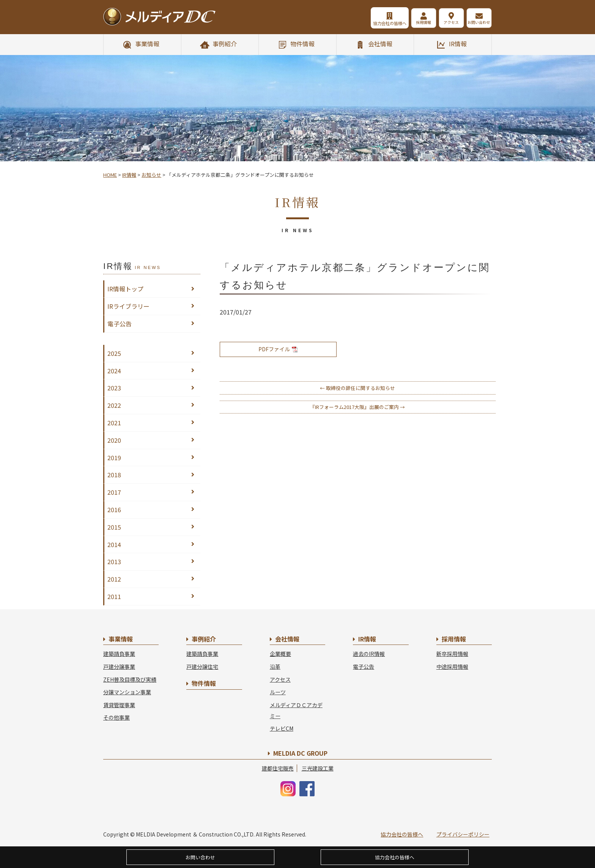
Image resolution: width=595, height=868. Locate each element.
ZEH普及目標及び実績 (130, 679)
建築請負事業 (119, 654)
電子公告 (120, 324)
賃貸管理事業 (119, 705)
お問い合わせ (477, 23)
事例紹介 (225, 44)
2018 (114, 475)
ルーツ (278, 692)
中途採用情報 (452, 667)
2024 (114, 371)
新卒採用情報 (452, 654)
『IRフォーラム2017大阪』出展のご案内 (357, 407)
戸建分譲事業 (119, 667)
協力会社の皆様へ (370, 23)
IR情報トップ (125, 289)
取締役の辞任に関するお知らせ (357, 388)
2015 (114, 527)
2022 (114, 405)
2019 (114, 458)
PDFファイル (278, 349)
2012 (114, 579)
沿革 (275, 667)
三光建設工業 (318, 768)
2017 (114, 492)
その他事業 (116, 717)
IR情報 (458, 44)
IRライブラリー (128, 306)
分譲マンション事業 (127, 692)
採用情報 (409, 23)
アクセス (443, 23)
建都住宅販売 (278, 768)
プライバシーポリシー (463, 834)
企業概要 (280, 654)
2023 (114, 388)
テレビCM (282, 728)
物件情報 (302, 44)
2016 (114, 509)
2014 (114, 544)
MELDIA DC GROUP (300, 753)
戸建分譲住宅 (202, 667)
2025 (114, 353)
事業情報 (147, 44)
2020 (114, 440)
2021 (114, 423)
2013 (114, 561)
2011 (114, 596)
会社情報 (380, 44)
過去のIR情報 (369, 654)
